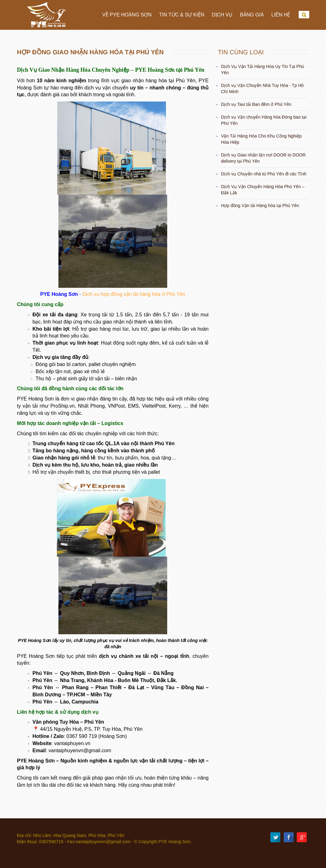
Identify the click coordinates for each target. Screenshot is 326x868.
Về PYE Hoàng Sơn (127, 15)
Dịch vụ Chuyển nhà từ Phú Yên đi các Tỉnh (264, 174)
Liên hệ (281, 15)
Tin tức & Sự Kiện (182, 15)
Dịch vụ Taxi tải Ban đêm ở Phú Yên (256, 104)
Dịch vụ (222, 15)
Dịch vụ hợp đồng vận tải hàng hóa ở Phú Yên (134, 294)
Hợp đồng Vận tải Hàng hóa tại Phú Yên (260, 206)
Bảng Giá (252, 15)
